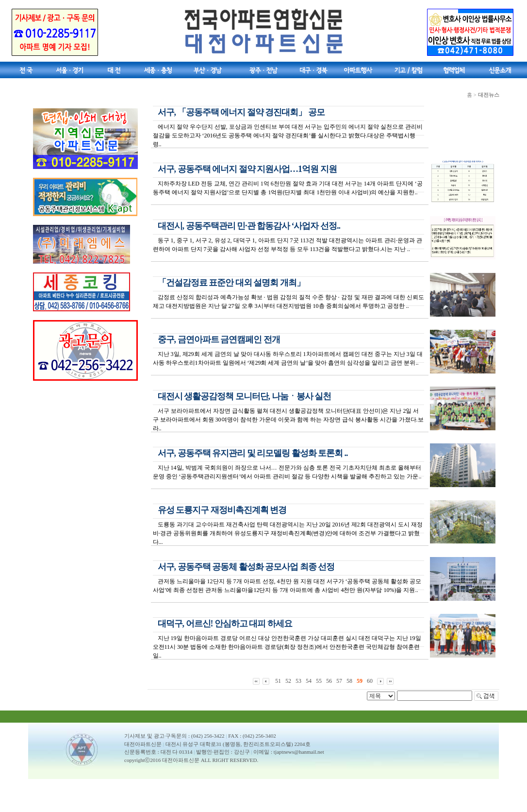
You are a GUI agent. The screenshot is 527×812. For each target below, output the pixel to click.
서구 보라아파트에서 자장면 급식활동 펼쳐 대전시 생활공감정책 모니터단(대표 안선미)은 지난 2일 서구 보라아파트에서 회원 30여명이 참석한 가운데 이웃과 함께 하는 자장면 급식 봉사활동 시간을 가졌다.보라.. (288, 420)
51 (278, 681)
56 (329, 681)
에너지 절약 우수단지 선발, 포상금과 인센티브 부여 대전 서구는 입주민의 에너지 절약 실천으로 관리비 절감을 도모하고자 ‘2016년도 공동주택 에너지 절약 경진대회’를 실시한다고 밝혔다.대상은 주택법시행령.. (288, 135)
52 (288, 681)
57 (339, 681)
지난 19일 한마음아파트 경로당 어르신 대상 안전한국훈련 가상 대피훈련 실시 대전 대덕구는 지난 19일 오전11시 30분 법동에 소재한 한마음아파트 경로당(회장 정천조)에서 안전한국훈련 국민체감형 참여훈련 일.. (287, 647)
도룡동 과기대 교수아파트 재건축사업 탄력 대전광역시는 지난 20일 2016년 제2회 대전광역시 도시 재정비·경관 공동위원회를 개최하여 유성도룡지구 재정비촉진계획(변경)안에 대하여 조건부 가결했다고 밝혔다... (288, 533)
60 (370, 681)
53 (298, 681)
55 (319, 681)
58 (349, 681)
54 (309, 681)
